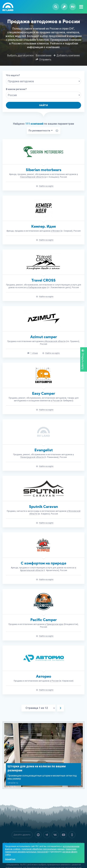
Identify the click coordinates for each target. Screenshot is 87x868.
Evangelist (44, 450)
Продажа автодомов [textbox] (21, 81)
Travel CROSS (43, 280)
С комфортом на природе (43, 563)
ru (73, 7)
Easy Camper (44, 393)
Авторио (44, 676)
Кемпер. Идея (43, 226)
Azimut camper (44, 337)
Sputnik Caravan (43, 507)
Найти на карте (46, 186)
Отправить (45, 59)
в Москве (55, 231)
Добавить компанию (68, 55)
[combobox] (43, 81)
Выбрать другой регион (20, 55)
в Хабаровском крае (36, 287)
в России (55, 401)
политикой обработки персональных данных (43, 849)
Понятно (10, 860)
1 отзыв (34, 353)
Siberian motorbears (44, 170)
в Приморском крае (54, 624)
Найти (44, 105)
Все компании (44, 55)
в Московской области (54, 341)
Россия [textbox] (12, 95)
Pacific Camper (44, 620)
